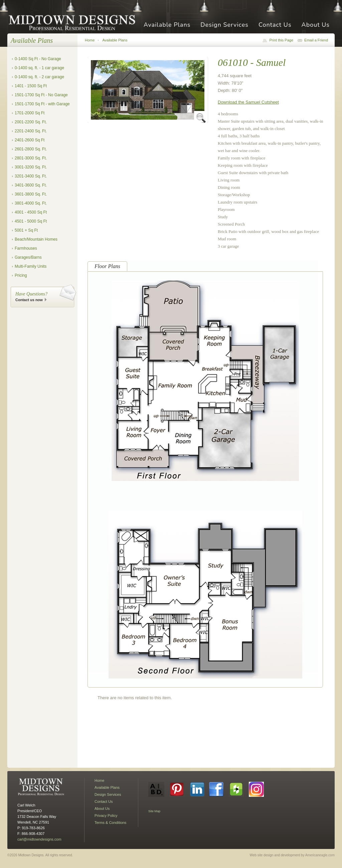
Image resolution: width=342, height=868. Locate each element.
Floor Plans (107, 266)
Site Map (154, 811)
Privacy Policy (106, 816)
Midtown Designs (74, 22)
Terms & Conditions (110, 823)
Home (90, 40)
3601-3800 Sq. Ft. (31, 194)
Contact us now (29, 300)
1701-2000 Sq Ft (30, 113)
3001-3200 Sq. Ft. (31, 167)
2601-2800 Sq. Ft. (31, 149)
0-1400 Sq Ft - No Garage (38, 59)
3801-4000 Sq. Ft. (31, 203)
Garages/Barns (28, 257)
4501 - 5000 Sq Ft (31, 221)
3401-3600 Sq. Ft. (31, 185)
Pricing (21, 275)
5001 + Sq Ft (26, 230)
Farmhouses (26, 248)
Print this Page (281, 40)
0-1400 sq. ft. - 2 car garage (39, 77)
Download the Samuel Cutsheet (248, 102)
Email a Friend (316, 40)
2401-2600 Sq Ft (30, 140)
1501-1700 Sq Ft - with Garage (42, 104)
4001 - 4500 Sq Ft (31, 212)
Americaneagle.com (320, 855)
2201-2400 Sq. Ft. (31, 131)
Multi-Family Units (31, 266)
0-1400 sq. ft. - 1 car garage (39, 68)
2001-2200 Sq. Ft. (31, 122)
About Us (316, 25)
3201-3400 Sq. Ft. (31, 176)
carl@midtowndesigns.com (39, 839)
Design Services (224, 25)
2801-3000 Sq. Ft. (31, 158)
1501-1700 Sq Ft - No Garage (41, 95)
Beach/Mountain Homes (36, 239)
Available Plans (167, 25)
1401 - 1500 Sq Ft (31, 86)
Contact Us (275, 25)
